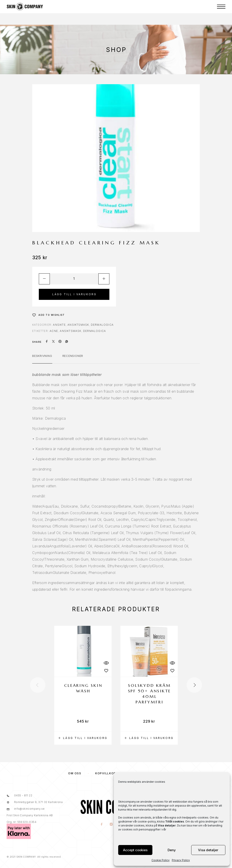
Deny (172, 850)
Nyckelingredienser (48, 428)
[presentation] (38, 685)
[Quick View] (106, 663)
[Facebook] (102, 825)
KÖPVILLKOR (106, 773)
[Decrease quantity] (44, 279)
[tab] (42, 359)
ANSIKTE (59, 325)
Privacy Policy (181, 860)
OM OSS (75, 773)
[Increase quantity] (104, 279)
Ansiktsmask (78, 325)
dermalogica (94, 331)
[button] (83, 738)
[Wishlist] (48, 315)
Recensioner (73, 356)
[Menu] (221, 7)
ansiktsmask (70, 331)
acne (54, 331)
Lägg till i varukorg (75, 294)
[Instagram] (111, 825)
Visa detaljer (208, 850)
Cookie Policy (161, 860)
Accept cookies (135, 850)
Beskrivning (42, 356)
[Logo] (25, 7)
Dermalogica (102, 325)
